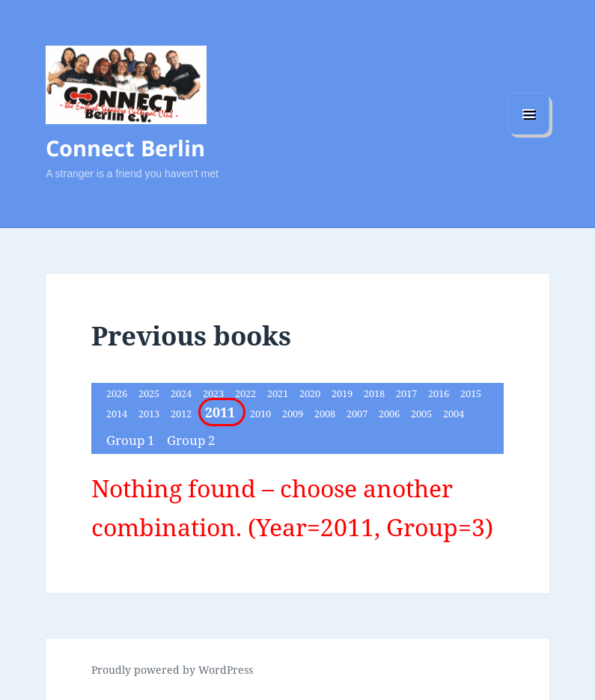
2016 (440, 393)
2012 (182, 414)
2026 (118, 393)
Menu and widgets (529, 134)
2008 (326, 414)
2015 (471, 393)
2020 (311, 393)
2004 (454, 414)
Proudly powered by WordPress (172, 670)
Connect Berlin (125, 148)
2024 (182, 393)
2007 (358, 414)
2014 (118, 414)
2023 (214, 393)
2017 (408, 393)
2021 (279, 393)
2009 (294, 414)
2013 (150, 414)
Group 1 (132, 440)
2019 (343, 393)
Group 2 (191, 440)
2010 (262, 414)
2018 (375, 393)
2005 (422, 414)
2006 (390, 414)
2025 (150, 393)
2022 (247, 393)
